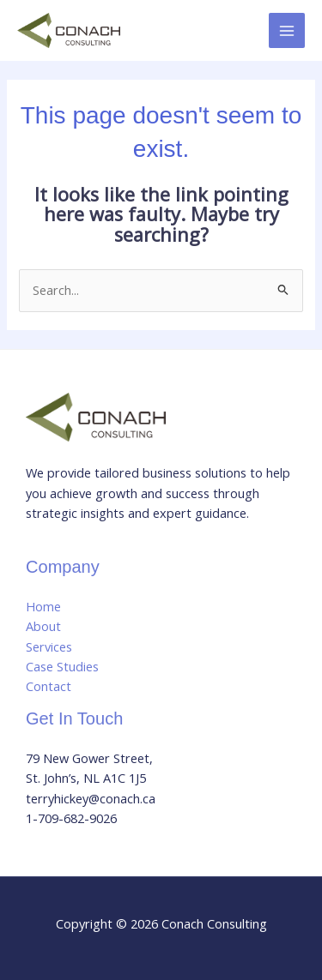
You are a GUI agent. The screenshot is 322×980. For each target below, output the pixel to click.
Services (49, 646)
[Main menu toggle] (287, 31)
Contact (49, 686)
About (43, 626)
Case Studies (62, 666)
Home (43, 606)
